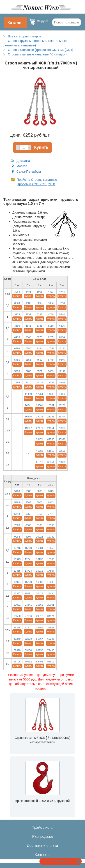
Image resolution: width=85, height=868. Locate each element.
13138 (40, 559)
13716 (17, 548)
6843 (51, 491)
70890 (62, 462)
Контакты (42, 855)
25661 (40, 605)
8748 (51, 360)
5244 (62, 314)
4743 (62, 292)
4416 (17, 337)
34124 (51, 616)
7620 (17, 525)
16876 (28, 417)
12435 (17, 571)
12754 (40, 394)
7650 (39, 360)
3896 (17, 326)
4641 (28, 326)
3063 (17, 292)
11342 (51, 382)
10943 (17, 559)
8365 (28, 525)
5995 (17, 371)
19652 (51, 548)
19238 (51, 582)
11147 (62, 371)
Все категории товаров (25, 36)
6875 (62, 326)
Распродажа (42, 837)
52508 (28, 639)
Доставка (23, 161)
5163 (17, 491)
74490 (51, 650)
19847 (28, 428)
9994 (28, 537)
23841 (28, 605)
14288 (51, 394)
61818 (40, 462)
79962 (28, 662)
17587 (51, 571)
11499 (28, 394)
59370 (17, 650)
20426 (40, 593)
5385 (39, 326)
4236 (39, 314)
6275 (39, 337)
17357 (17, 593)
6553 (28, 360)
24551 (51, 428)
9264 (39, 348)
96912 (51, 662)
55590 (62, 451)
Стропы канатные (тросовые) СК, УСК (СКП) (40, 50)
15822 (62, 394)
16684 (40, 548)
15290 (28, 582)
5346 (28, 337)
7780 (28, 348)
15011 (40, 571)
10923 (40, 537)
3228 (17, 314)
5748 (17, 514)
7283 (28, 371)
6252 (28, 514)
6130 (51, 326)
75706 (17, 662)
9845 (62, 360)
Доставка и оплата (42, 846)
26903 (62, 428)
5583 (28, 491)
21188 (51, 417)
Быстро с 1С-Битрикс (58, 861)
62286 (51, 639)
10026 (40, 382)
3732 (28, 314)
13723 (28, 571)
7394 (17, 382)
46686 (40, 451)
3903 (39, 292)
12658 (62, 382)
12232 (62, 348)
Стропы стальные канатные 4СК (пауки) (37, 54)
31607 (28, 628)
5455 (17, 360)
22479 (40, 428)
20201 (62, 405)
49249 (17, 639)
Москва (22, 166)
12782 (51, 537)
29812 (40, 616)
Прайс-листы (42, 828)
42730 (51, 439)
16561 (40, 405)
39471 (40, 439)
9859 (51, 371)
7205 (51, 337)
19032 (40, 417)
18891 (28, 593)
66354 (51, 462)
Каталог (15, 23)
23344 (62, 417)
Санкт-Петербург (29, 172)
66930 (40, 650)
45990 (62, 439)
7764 (51, 514)
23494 (51, 593)
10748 (51, 348)
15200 (28, 548)
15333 (51, 559)
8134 (62, 337)
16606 (40, 582)
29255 (17, 628)
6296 (17, 348)
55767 (40, 639)
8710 (28, 382)
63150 (28, 650)
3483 (28, 292)
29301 (51, 605)
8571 (39, 371)
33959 (40, 628)
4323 (51, 292)
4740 (51, 314)
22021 (17, 605)
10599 (51, 525)
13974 (17, 582)
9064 (17, 537)
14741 (28, 405)
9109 (39, 525)
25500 (17, 616)
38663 (51, 628)
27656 (28, 616)
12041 (28, 559)
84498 (40, 662)
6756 (39, 514)
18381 (51, 405)
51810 (51, 451)
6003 (39, 491)
